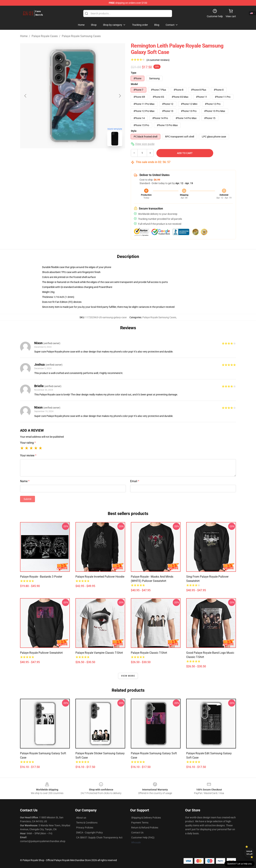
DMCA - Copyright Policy (89, 833)
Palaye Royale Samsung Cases (81, 36)
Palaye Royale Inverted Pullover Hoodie (100, 577)
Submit (28, 499)
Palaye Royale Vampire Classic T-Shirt (99, 653)
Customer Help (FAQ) (143, 837)
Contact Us (137, 833)
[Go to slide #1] (63, 157)
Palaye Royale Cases (45, 36)
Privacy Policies (85, 828)
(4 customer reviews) (158, 60)
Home (24, 36)
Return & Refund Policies (145, 828)
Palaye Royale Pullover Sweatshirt (41, 653)
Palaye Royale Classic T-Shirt (149, 653)
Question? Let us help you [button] (239, 864)
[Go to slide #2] (82, 157)
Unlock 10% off (249, 853)
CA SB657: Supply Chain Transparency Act (99, 837)
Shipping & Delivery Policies (146, 818)
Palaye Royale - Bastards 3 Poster (41, 577)
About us (81, 818)
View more (128, 676)
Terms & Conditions (87, 823)
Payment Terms (140, 823)
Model (134, 84)
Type (134, 73)
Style (134, 131)
